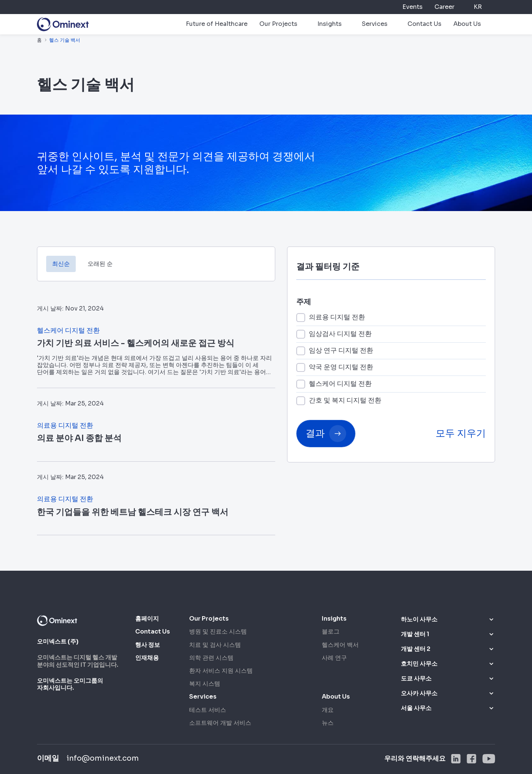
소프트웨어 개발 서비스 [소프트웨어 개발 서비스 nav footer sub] (220, 723)
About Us (467, 24)
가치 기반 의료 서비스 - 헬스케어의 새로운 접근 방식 (136, 343)
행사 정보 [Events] (148, 645)
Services (375, 24)
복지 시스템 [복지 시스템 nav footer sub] (205, 684)
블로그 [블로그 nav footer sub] (331, 632)
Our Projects (278, 24)
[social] (456, 759)
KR (478, 7)
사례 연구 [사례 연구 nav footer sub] (334, 658)
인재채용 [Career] (147, 658)
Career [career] (444, 7)
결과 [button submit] (326, 434)
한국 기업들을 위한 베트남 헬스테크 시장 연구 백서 (133, 512)
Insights (330, 24)
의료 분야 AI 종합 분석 (79, 438)
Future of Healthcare (217, 24)
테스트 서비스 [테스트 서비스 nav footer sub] (208, 710)
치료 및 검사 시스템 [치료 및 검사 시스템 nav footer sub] (215, 645)
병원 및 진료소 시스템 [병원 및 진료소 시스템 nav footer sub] (218, 632)
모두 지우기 (461, 433)
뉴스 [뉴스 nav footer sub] (328, 723)
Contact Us (424, 24)
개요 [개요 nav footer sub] (328, 710)
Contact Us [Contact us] (153, 632)
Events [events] (412, 7)
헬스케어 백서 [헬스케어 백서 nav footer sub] (340, 645)
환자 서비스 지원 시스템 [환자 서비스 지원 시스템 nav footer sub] (221, 671)
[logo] (63, 24)
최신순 (61, 264)
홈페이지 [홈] (147, 619)
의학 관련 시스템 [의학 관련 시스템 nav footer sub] (211, 658)
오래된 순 (100, 264)
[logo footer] (57, 620)
